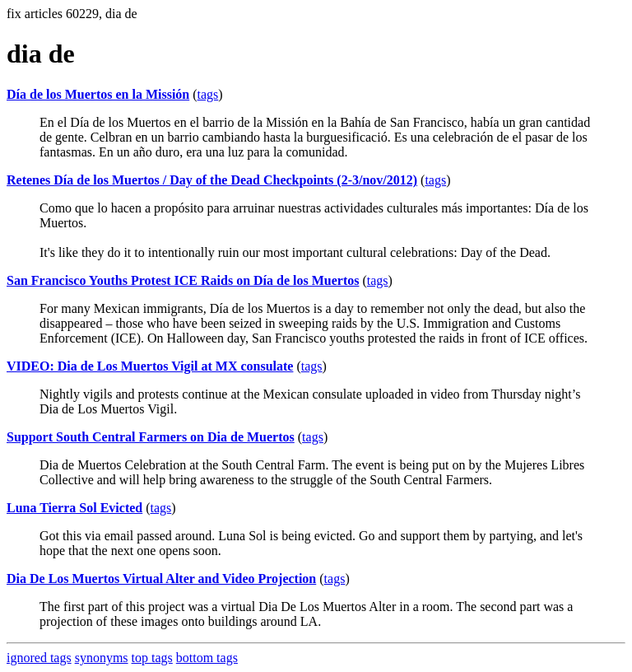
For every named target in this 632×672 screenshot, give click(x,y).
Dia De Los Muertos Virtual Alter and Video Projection (161, 579)
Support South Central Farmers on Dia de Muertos (151, 437)
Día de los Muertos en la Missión (98, 94)
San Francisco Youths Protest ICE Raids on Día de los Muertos (183, 280)
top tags (152, 658)
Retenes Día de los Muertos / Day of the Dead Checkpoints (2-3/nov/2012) (212, 180)
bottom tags (207, 658)
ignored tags (39, 658)
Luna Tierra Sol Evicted (74, 508)
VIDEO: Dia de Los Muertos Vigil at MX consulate (150, 366)
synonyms (102, 658)
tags (208, 94)
